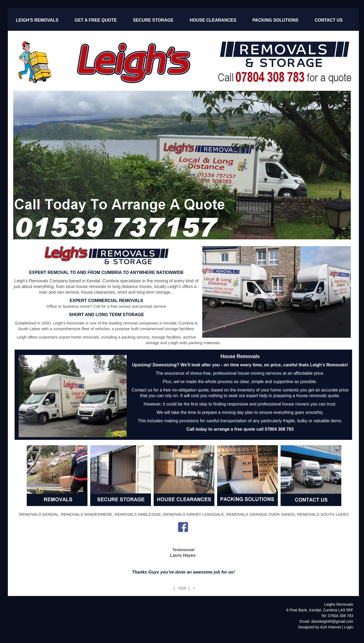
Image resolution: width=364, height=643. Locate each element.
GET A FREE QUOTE (96, 20)
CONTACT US (329, 20)
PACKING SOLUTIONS (275, 20)
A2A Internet (330, 627)
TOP (182, 588)
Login (349, 627)
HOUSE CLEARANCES (213, 20)
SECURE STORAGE (153, 20)
